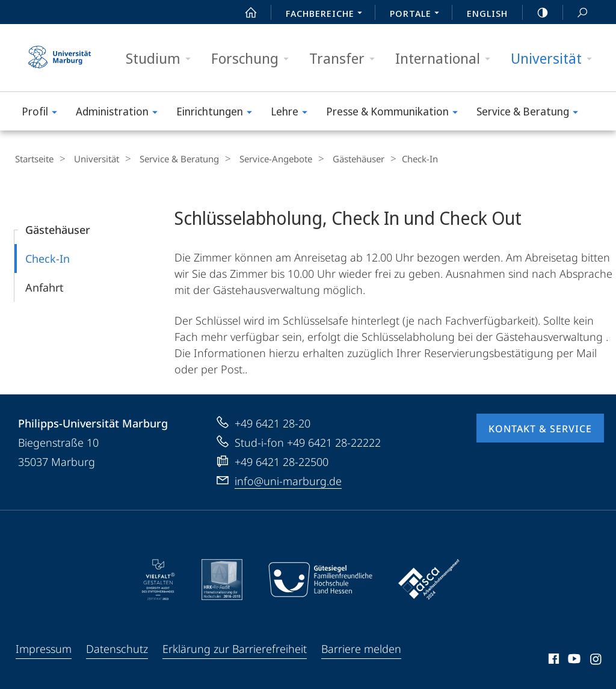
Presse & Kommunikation (396, 113)
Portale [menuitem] (418, 14)
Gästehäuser (339, 159)
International (447, 59)
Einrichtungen (218, 113)
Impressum (44, 648)
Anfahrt (45, 287)
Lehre (293, 113)
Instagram (596, 660)
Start (244, 13)
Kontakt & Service (540, 428)
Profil (43, 113)
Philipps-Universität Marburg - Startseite (60, 58)
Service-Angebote (261, 159)
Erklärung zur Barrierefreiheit (235, 648)
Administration (121, 113)
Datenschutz (117, 648)
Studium (162, 59)
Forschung (254, 59)
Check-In (48, 258)
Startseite (34, 159)
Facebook (553, 660)
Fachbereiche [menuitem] (327, 14)
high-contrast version (536, 13)
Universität (555, 59)
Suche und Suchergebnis (576, 13)
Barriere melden (361, 648)
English (487, 13)
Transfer (346, 59)
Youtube (573, 660)
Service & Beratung (531, 113)
